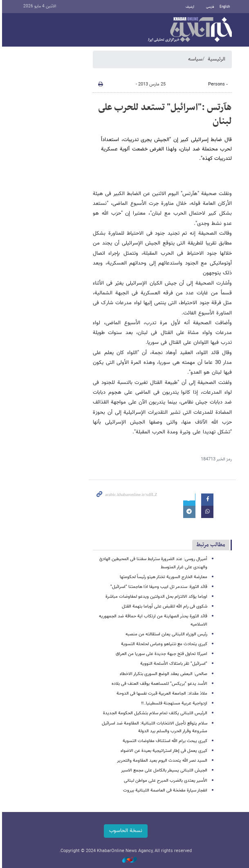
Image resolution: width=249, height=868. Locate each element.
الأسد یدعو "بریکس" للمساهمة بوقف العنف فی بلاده (159, 684)
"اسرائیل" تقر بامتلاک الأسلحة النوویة (173, 664)
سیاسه (194, 59)
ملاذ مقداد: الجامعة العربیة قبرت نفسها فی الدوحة (161, 694)
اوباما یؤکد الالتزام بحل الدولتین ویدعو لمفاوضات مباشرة (156, 597)
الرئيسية (216, 59)
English (224, 7)
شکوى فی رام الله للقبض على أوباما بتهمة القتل (164, 607)
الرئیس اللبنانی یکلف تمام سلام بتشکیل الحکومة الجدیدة (154, 713)
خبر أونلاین (189, 30)
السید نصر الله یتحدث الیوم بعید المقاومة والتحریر (161, 761)
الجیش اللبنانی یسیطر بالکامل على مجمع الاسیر (163, 770)
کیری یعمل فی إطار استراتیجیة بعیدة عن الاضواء (163, 751)
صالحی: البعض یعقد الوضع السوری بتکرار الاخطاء (163, 674)
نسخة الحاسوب (124, 831)
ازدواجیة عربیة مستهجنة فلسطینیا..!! (173, 703)
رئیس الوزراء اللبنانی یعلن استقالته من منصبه (166, 634)
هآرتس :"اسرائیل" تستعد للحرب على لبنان (164, 114)
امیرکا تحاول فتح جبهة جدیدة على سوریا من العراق (161, 654)
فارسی (209, 7)
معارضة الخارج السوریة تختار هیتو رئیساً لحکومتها (163, 577)
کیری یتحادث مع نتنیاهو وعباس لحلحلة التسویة (163, 644)
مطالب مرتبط (210, 545)
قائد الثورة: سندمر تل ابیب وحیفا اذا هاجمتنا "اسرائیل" (158, 587)
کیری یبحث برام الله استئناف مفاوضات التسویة (164, 741)
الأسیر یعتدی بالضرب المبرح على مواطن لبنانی (165, 781)
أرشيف (189, 7)
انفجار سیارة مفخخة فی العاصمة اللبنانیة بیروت (164, 791)
